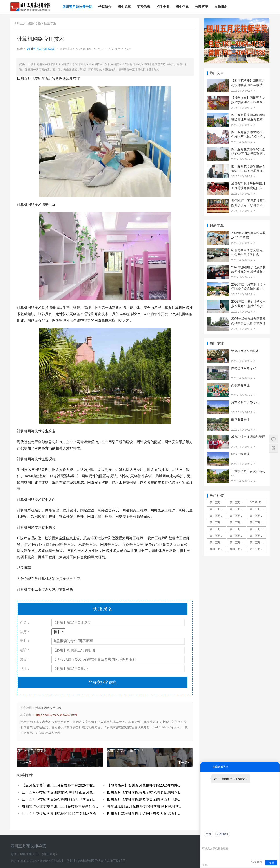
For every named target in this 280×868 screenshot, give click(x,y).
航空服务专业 (240, 420)
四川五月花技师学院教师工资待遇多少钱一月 (238, 529)
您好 (209, 834)
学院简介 (105, 7)
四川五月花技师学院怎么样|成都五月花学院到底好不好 (60, 799)
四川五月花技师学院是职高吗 (238, 536)
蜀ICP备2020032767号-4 (25, 861)
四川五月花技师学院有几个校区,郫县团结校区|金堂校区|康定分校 (145, 792)
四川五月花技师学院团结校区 (218, 529)
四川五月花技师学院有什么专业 (258, 536)
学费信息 (144, 7)
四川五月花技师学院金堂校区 (238, 522)
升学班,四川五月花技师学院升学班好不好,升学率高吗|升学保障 (145, 806)
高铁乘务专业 (240, 385)
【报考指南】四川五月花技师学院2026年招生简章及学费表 (145, 785)
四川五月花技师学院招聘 (258, 522)
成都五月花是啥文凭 (218, 549)
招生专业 (163, 7)
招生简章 (124, 7)
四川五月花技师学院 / (29, 23)
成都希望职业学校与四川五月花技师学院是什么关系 (60, 806)
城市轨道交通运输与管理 (125, 750)
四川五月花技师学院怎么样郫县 (218, 542)
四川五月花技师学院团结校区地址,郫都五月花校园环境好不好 (60, 792)
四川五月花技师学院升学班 (258, 529)
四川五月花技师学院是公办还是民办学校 (238, 542)
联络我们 (223, 834)
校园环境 (202, 7)
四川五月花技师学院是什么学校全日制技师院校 (258, 549)
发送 (271, 863)
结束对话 (256, 862)
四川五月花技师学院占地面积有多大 (238, 503)
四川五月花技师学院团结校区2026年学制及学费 (59, 814)
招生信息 (182, 7)
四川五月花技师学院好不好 (258, 509)
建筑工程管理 (240, 454)
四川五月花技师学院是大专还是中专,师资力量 (238, 516)
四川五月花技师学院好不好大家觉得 (258, 542)
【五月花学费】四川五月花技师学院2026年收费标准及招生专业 (60, 785)
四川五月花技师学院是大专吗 (258, 516)
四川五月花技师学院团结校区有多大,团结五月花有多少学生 (145, 814)
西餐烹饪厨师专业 (244, 368)
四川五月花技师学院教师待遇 (218, 522)
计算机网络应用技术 (48, 708)
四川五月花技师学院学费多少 (218, 509)
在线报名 (221, 7)
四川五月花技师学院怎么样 (238, 509)
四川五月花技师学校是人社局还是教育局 (218, 536)
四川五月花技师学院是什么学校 (218, 516)
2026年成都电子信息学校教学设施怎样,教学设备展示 (248, 272)
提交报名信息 (103, 682)
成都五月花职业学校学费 (238, 549)
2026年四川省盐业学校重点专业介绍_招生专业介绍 (248, 306)
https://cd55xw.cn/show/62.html (56, 715)
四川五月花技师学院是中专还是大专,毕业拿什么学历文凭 (218, 503)
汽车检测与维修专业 (32, 750)
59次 (128, 49)
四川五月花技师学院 (77, 7)
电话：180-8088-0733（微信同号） (35, 854)
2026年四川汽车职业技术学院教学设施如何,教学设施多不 (248, 289)
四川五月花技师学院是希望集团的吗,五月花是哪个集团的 (145, 799)
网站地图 (46, 861)
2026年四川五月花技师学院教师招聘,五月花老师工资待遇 (258, 503)
